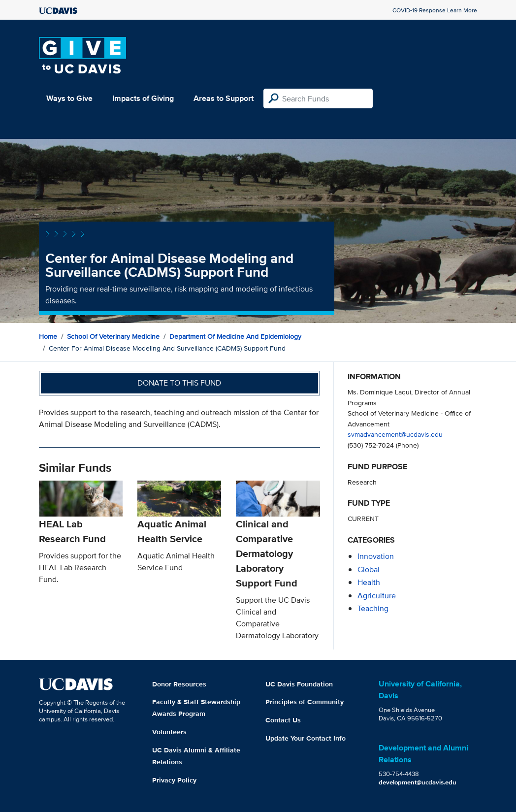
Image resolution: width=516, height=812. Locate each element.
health (369, 582)
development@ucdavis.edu (418, 782)
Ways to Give (69, 98)
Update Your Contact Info (306, 738)
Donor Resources (179, 684)
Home (48, 336)
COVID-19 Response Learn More (435, 10)
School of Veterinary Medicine (113, 336)
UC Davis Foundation (299, 684)
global (369, 569)
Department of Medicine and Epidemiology (235, 336)
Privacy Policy (174, 780)
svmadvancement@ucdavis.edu (395, 434)
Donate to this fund (179, 383)
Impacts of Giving (143, 98)
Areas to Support (224, 98)
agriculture (377, 596)
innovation (376, 556)
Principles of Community (305, 702)
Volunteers (169, 732)
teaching (373, 608)
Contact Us (283, 720)
